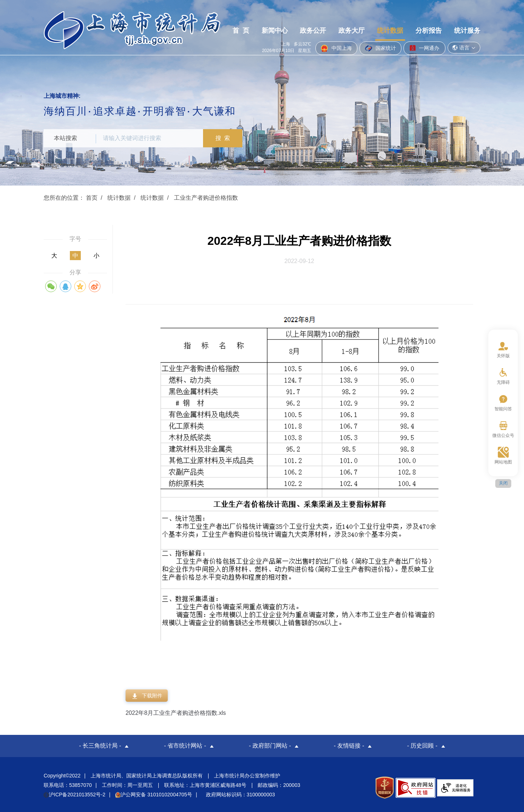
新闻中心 (275, 45)
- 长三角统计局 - (100, 746)
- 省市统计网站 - (185, 746)
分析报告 (429, 45)
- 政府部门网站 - (270, 746)
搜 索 (224, 138)
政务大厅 (352, 45)
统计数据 (390, 45)
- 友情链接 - (349, 746)
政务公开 (313, 45)
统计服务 (467, 45)
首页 (92, 198)
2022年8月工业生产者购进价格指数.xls (176, 713)
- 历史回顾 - (422, 746)
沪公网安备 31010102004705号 (154, 795)
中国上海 (336, 19)
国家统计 (380, 19)
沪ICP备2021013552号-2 (75, 795)
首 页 (241, 45)
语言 (464, 18)
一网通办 (424, 19)
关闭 (503, 483)
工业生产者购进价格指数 (206, 198)
